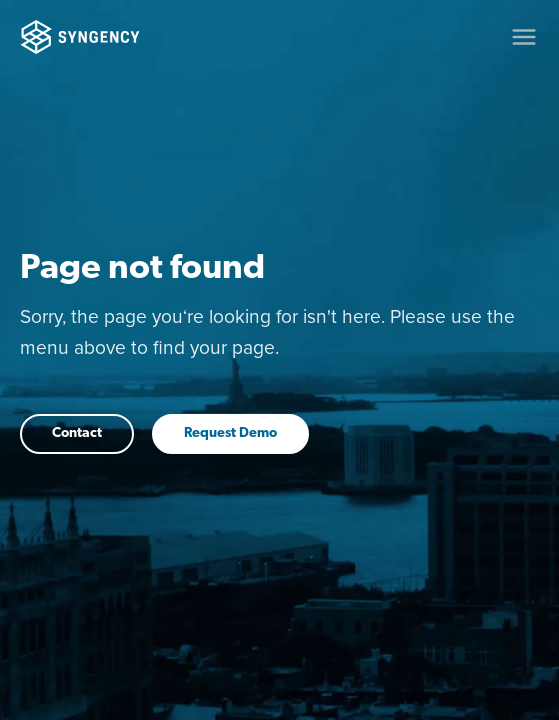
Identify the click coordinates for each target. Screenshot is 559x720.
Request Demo (230, 433)
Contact (77, 433)
